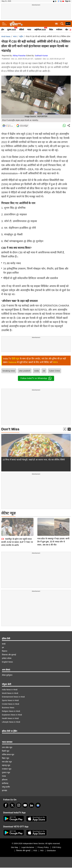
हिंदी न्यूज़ (16, 359)
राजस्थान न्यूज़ (7, 769)
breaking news (9, 371)
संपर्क (4, 644)
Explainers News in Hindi (12, 715)
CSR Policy (56, 847)
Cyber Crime (54, 371)
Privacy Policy (43, 847)
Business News (8, 708)
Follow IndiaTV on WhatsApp (36, 378)
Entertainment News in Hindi (13, 697)
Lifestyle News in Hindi (11, 722)
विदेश (51, 30)
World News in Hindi (10, 693)
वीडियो (22, 30)
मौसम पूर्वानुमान (7, 675)
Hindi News (6, 36)
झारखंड (4, 790)
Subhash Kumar (41, 56)
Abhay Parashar (19, 56)
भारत (29, 30)
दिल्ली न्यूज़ (6, 751)
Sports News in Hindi (10, 700)
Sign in (68, 1)
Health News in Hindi (10, 718)
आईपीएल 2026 (40, 30)
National (12, 362)
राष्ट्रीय (21, 36)
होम (3, 30)
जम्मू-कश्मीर (6, 787)
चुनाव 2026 (12, 30)
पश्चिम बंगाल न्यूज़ (8, 755)
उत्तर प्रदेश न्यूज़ (7, 747)
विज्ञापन (5, 651)
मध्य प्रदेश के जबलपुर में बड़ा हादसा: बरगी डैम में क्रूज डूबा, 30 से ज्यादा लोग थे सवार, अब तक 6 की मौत (53, 524)
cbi (44, 371)
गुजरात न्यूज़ (6, 773)
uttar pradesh (25, 371)
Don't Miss (10, 429)
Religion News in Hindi (11, 711)
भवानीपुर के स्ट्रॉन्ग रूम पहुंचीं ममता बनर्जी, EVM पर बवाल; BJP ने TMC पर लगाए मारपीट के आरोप (17, 524)
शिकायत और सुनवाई (9, 655)
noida (37, 371)
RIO (42, 851)
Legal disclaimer (28, 847)
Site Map (14, 847)
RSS (35, 851)
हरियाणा (5, 780)
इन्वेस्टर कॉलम (7, 658)
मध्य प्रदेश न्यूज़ (7, 762)
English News (7, 662)
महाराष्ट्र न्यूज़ (6, 765)
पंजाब (4, 776)
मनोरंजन (59, 30)
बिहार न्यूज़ (5, 758)
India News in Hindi (10, 690)
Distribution (51, 851)
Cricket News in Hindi (10, 704)
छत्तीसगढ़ (5, 783)
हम (3, 648)
